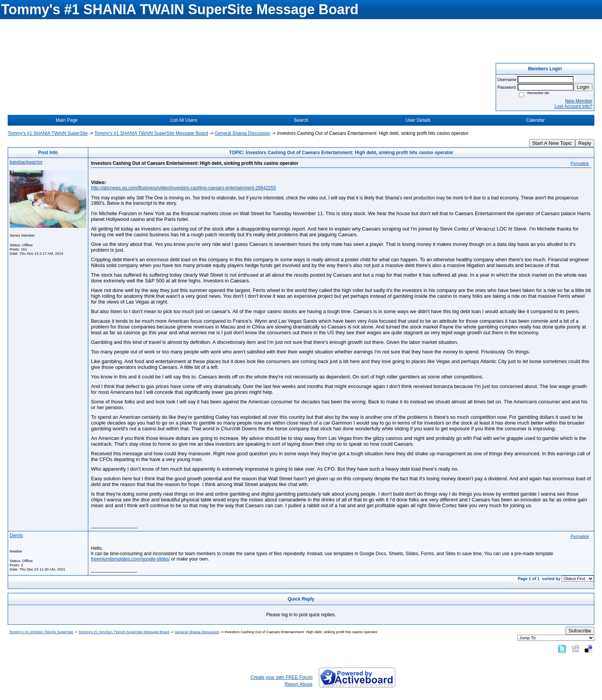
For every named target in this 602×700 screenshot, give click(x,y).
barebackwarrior (26, 162)
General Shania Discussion (242, 133)
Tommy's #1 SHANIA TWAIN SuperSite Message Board (151, 133)
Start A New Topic (552, 143)
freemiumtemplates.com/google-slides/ (130, 559)
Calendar (535, 120)
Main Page (67, 120)
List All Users (184, 120)
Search (301, 120)
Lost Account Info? (573, 106)
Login (583, 87)
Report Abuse (299, 684)
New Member (579, 101)
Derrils (16, 536)
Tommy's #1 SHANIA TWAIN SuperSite (48, 133)
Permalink (580, 163)
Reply (585, 143)
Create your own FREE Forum (282, 677)
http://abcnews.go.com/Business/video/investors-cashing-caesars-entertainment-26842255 (184, 188)
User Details (418, 120)
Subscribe (580, 631)
